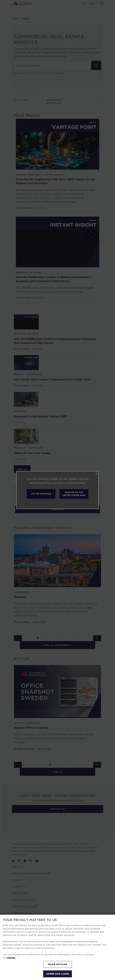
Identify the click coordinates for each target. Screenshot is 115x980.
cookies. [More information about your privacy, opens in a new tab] (11, 958)
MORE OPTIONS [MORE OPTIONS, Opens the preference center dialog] (57, 964)
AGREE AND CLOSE (58, 974)
